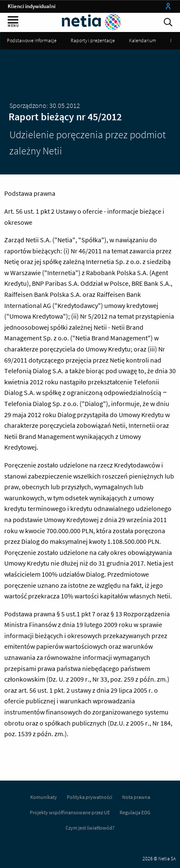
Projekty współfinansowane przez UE (70, 812)
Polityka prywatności (90, 797)
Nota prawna (136, 797)
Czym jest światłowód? (90, 828)
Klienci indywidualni (31, 6)
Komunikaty (44, 797)
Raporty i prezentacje (93, 40)
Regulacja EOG (135, 812)
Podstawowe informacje (32, 40)
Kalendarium (143, 40)
